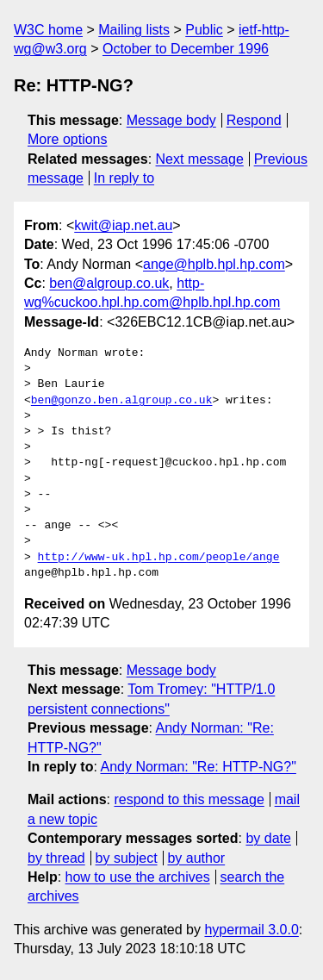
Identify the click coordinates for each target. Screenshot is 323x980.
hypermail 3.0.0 (251, 930)
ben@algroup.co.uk (109, 283)
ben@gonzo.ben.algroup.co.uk (122, 401)
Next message (200, 159)
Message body (171, 120)
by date (268, 838)
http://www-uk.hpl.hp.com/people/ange (159, 558)
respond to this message (189, 799)
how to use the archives (138, 877)
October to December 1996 (186, 49)
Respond (254, 120)
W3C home (48, 30)
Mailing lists (134, 30)
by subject (127, 858)
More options (68, 139)
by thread (56, 858)
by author (196, 858)
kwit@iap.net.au (123, 225)
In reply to (124, 178)
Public (204, 30)
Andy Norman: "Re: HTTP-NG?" (198, 767)
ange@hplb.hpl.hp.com (214, 264)
